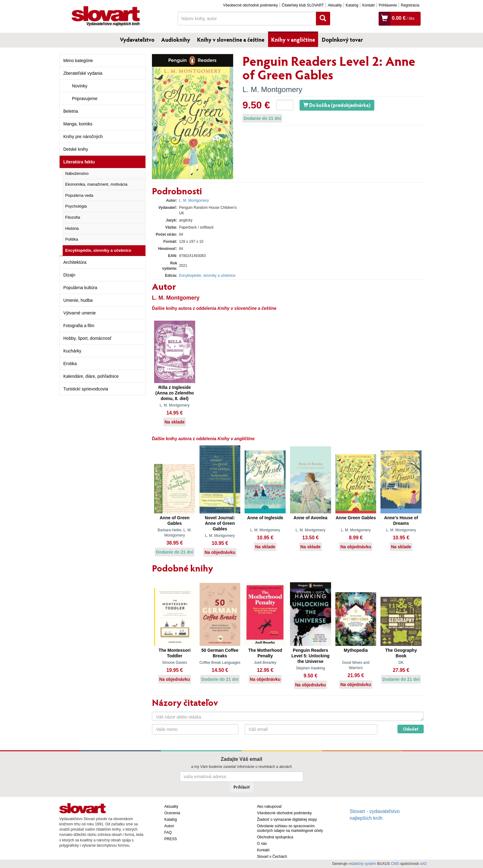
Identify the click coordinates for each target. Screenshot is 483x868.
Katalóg (352, 5)
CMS (395, 864)
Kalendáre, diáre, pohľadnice (91, 376)
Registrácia (410, 5)
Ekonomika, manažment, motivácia (96, 184)
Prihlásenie (388, 5)
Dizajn (69, 275)
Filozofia (73, 217)
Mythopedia (356, 650)
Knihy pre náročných (83, 137)
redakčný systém (362, 864)
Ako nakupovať (269, 807)
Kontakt (369, 5)
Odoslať (411, 729)
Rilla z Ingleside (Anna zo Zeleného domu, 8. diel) (174, 393)
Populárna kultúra (80, 288)
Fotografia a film (79, 326)
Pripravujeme (85, 99)
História (72, 228)
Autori (169, 826)
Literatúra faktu (79, 162)
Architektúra (75, 262)
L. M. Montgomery (272, 89)
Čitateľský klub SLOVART (303, 5)
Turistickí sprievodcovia (86, 389)
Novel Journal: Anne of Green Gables (220, 523)
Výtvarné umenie (80, 313)
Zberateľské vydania (83, 73)
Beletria (71, 111)
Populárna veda (79, 195)
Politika (72, 239)
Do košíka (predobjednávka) (337, 105)
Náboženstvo (77, 173)
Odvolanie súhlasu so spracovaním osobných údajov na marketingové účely (290, 828)
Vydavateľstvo (137, 40)
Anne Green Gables (356, 518)
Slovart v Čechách (272, 857)
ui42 (423, 864)
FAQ (168, 832)
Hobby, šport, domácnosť (87, 338)
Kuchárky (72, 351)
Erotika (70, 364)
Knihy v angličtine (293, 40)
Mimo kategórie (78, 61)
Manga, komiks (78, 124)
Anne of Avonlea (311, 518)
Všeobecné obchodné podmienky (250, 5)
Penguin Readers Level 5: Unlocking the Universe (310, 656)
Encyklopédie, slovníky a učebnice (98, 250)
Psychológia (76, 206)
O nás (262, 844)
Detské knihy (76, 149)
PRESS (171, 839)
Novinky (80, 86)
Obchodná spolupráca (275, 837)
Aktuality (335, 5)
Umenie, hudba (78, 300)
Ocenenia (172, 813)
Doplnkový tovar (342, 40)
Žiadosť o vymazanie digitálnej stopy (287, 820)
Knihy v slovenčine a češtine (231, 40)
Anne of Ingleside (265, 518)
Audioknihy (176, 40)
